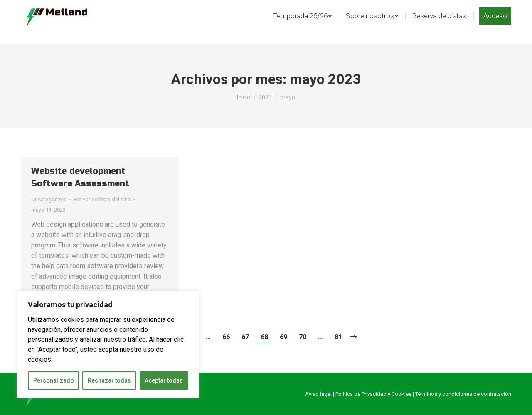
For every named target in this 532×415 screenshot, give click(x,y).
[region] (108, 345)
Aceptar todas (164, 380)
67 (245, 337)
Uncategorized (49, 199)
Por (102, 199)
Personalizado (54, 380)
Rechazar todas (109, 380)
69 (283, 337)
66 (226, 337)
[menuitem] (302, 29)
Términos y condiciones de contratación (463, 394)
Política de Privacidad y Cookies (373, 394)
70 (303, 337)
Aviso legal (318, 394)
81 (338, 337)
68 (264, 337)
